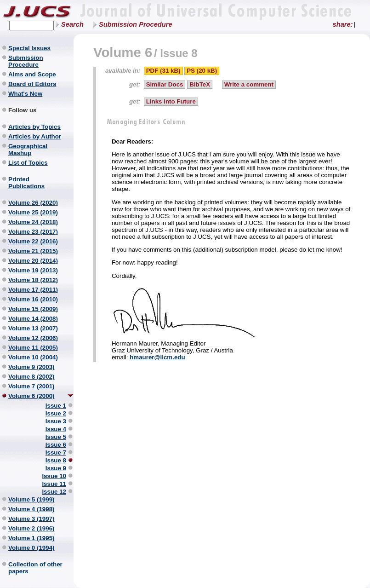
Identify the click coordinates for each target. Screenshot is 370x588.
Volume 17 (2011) (33, 290)
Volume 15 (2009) (33, 309)
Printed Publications (26, 183)
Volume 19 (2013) (33, 270)
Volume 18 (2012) (33, 280)
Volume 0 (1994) (31, 548)
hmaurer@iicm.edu (157, 357)
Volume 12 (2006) (33, 338)
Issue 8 (56, 460)
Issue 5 (56, 437)
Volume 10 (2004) (33, 357)
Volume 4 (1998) (31, 509)
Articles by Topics (34, 127)
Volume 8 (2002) (31, 377)
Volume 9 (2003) (31, 367)
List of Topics (28, 163)
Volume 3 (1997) (31, 519)
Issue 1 (56, 406)
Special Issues (29, 48)
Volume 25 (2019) (33, 212)
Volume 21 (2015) (33, 251)
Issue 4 (56, 429)
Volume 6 (123, 52)
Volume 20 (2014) (33, 261)
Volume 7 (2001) (31, 386)
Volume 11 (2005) (33, 348)
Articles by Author (35, 136)
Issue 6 (56, 445)
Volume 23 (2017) (33, 232)
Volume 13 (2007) (33, 328)
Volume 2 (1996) (31, 528)
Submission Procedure (136, 24)
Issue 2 (56, 413)
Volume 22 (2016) (33, 241)
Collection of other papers (35, 568)
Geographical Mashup (28, 150)
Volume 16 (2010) (33, 299)
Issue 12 (54, 492)
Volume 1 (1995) (31, 538)
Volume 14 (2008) (33, 319)
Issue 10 (54, 476)
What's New (25, 94)
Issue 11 (54, 484)
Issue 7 (56, 453)
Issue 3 (56, 421)
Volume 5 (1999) (31, 499)
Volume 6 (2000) (31, 396)
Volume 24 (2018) (33, 222)
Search (72, 24)
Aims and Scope (32, 74)
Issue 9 (56, 468)
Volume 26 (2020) (33, 203)
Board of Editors (32, 84)
